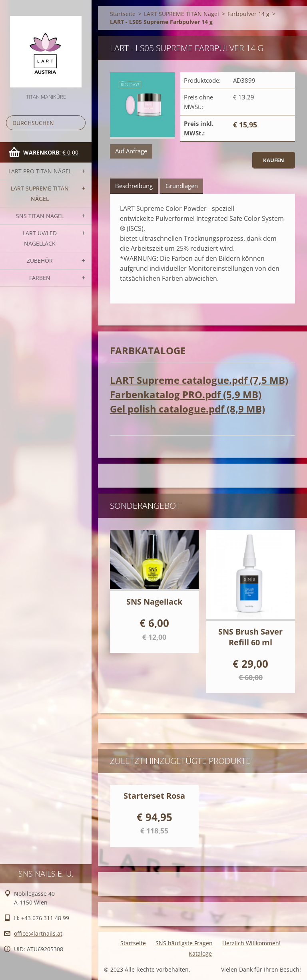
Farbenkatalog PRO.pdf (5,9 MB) (186, 394)
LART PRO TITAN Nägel (40, 171)
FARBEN (40, 278)
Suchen (78, 123)
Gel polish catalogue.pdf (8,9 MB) (187, 409)
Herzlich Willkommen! (251, 943)
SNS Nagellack (154, 602)
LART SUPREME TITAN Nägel (40, 193)
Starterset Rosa (154, 796)
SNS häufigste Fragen (184, 943)
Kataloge (200, 953)
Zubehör (40, 261)
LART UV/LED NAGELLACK (40, 238)
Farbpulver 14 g (248, 14)
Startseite (123, 14)
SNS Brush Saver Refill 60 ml (250, 637)
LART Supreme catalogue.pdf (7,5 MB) (199, 380)
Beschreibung (134, 186)
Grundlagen (182, 186)
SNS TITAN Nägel (40, 216)
